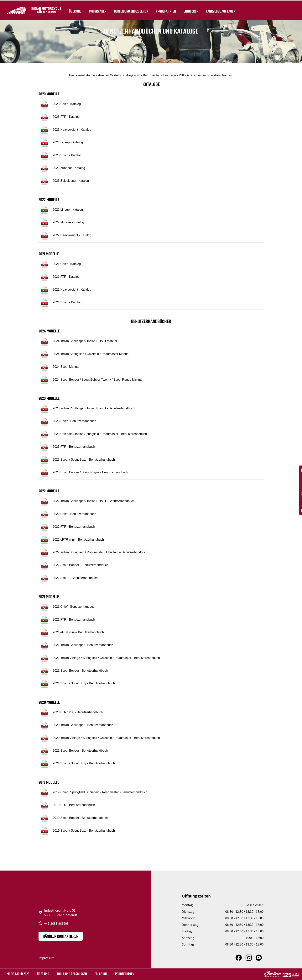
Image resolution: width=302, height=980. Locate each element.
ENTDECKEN (191, 10)
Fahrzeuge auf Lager (221, 10)
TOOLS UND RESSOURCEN (72, 974)
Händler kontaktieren (61, 936)
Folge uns (101, 974)
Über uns (75, 10)
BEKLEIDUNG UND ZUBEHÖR (131, 10)
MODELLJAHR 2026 (18, 974)
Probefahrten (166, 10)
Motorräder (98, 10)
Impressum (47, 958)
